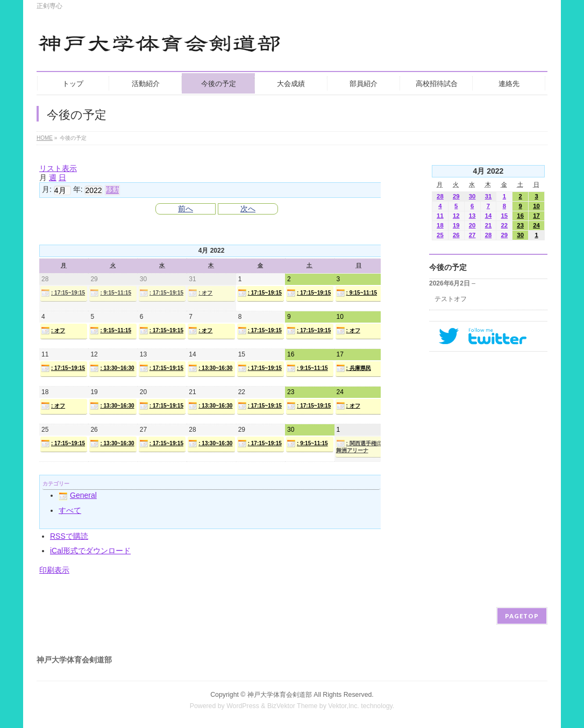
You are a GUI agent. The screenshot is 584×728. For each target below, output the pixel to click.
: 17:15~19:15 (63, 293)
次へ (248, 209)
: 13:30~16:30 (112, 368)
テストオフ (451, 299)
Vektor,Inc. (344, 706)
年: (78, 189)
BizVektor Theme (293, 706)
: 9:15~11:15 (111, 293)
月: (47, 189)
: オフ (200, 293)
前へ (186, 209)
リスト (58, 168)
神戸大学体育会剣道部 (280, 695)
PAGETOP (522, 616)
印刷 (54, 570)
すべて (70, 510)
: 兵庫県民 (354, 368)
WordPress (243, 706)
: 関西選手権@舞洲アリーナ (359, 446)
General (78, 495)
